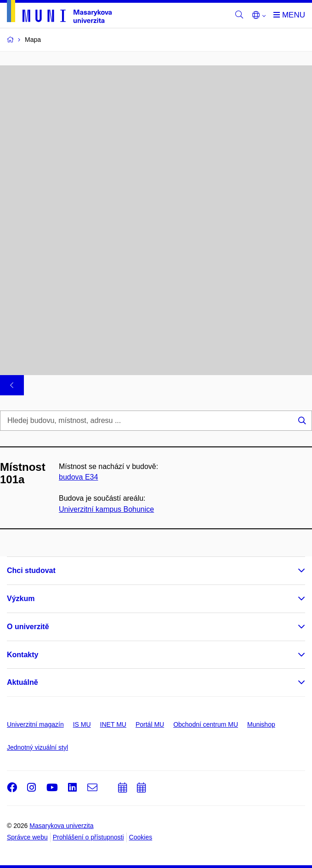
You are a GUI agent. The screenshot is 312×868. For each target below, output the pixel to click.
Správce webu (27, 837)
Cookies (141, 837)
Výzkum (21, 599)
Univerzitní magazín (35, 724)
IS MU (82, 724)
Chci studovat (31, 570)
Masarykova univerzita (61, 826)
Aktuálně (23, 682)
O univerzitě (28, 627)
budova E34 (78, 477)
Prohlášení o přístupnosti (88, 837)
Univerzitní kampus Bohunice (106, 509)
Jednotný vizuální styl (37, 747)
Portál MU (150, 724)
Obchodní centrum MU (206, 724)
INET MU (113, 724)
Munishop (261, 724)
